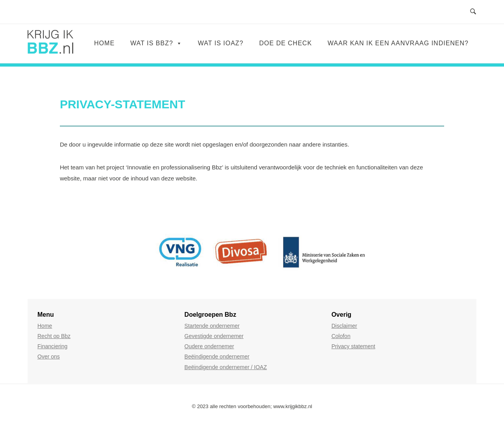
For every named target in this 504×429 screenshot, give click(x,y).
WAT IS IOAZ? (221, 43)
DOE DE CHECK (285, 43)
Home (104, 43)
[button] (31, 253)
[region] (252, 253)
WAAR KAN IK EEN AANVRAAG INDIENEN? (398, 43)
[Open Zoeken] (473, 12)
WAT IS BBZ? (156, 43)
